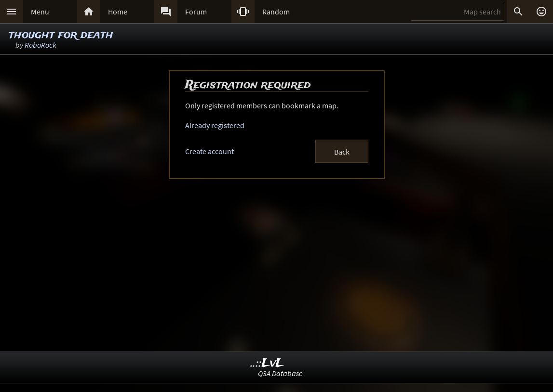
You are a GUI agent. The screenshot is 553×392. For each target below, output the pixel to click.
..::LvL (267, 363)
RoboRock (40, 45)
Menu (40, 12)
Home (118, 12)
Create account (209, 151)
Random (276, 12)
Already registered (215, 125)
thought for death (61, 35)
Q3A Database (280, 373)
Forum (196, 12)
